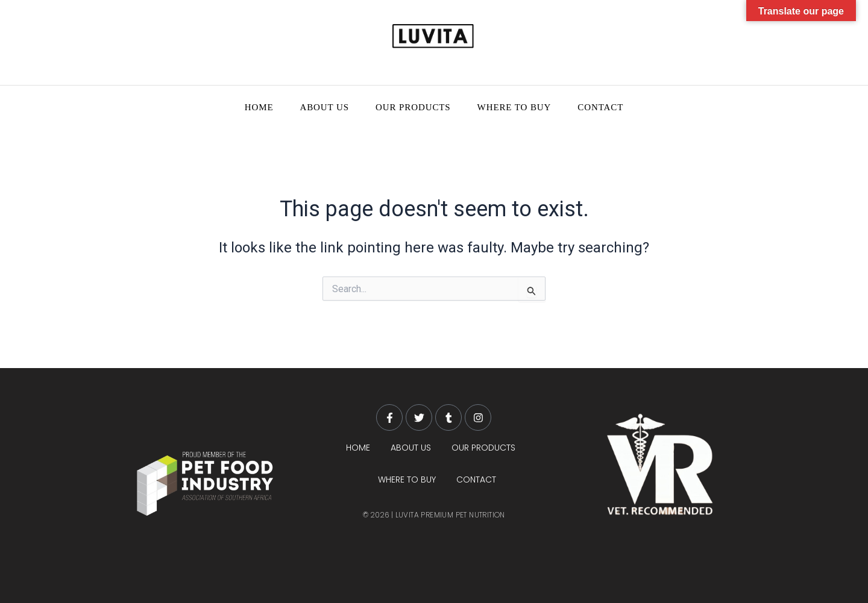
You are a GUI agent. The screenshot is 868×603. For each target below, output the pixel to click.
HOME (259, 107)
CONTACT (600, 107)
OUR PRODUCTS (413, 107)
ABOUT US (324, 107)
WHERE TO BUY (514, 107)
